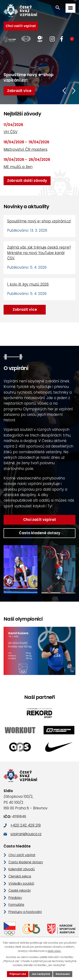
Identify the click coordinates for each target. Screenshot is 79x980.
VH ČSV (11, 132)
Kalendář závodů (22, 869)
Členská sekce (20, 876)
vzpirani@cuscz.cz (26, 834)
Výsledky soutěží (21, 884)
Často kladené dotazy (40, 533)
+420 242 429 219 (25, 825)
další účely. (54, 951)
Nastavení (63, 974)
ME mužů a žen (18, 167)
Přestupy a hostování (25, 912)
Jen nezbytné (41, 974)
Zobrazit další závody (27, 181)
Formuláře (16, 905)
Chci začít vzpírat (21, 26)
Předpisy (15, 898)
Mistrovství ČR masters (25, 149)
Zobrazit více (25, 309)
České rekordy (20, 890)
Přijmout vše (18, 974)
